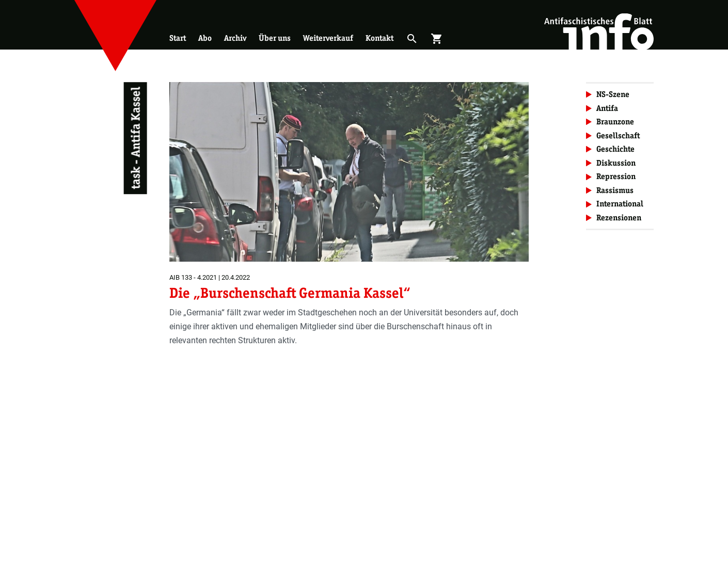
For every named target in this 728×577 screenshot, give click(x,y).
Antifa (607, 108)
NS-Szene (613, 94)
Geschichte (615, 149)
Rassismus (615, 190)
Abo (205, 38)
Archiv (235, 38)
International (620, 204)
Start (178, 38)
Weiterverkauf (328, 38)
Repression (616, 176)
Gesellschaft (618, 135)
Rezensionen (619, 218)
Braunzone (615, 122)
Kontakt (379, 38)
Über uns (275, 38)
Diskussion (616, 163)
